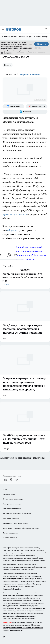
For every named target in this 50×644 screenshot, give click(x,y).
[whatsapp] (9, 255)
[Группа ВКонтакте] (13, 106)
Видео (8, 65)
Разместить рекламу (11, 533)
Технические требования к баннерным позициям (21, 528)
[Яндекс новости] (37, 106)
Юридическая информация (13, 499)
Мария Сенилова (30, 74)
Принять (41, 44)
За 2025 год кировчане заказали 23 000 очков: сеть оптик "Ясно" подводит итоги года (25, 279)
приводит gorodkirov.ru (15, 214)
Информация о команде (12, 504)
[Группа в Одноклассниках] (11, 480)
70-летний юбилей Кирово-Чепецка (16, 37)
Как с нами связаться (11, 518)
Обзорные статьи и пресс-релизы (16, 523)
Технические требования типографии (17, 513)
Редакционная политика (12, 509)
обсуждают (13, 230)
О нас (5, 489)
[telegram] (16, 255)
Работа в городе (41, 37)
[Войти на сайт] (46, 29)
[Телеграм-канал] (25, 112)
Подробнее (17, 589)
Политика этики (9, 494)
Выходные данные (10, 538)
